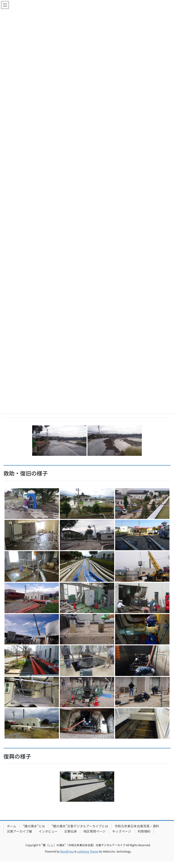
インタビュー (48, 831)
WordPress (67, 851)
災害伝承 (70, 831)
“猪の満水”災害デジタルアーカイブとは (80, 826)
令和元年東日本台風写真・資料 (137, 826)
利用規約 (144, 831)
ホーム (12, 826)
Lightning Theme (88, 851)
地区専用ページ (94, 831)
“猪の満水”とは (34, 826)
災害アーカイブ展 (19, 831)
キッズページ (122, 831)
